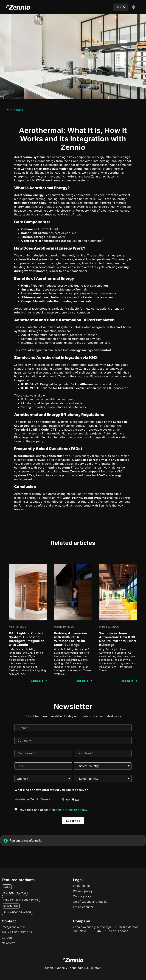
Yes (68, 800)
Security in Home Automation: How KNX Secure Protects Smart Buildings (118, 639)
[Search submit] (125, 7)
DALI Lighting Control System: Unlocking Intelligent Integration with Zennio (27, 639)
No (77, 800)
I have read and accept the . (52, 810)
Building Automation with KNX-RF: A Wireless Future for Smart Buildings (71, 639)
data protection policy (71, 810)
